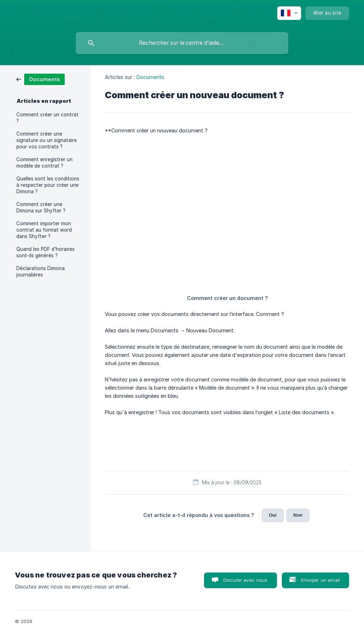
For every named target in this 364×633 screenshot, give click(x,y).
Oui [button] (273, 515)
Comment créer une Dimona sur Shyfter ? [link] (41, 207)
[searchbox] (182, 43)
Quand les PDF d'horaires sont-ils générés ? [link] (45, 252)
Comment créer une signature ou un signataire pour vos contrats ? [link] (47, 140)
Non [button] (298, 515)
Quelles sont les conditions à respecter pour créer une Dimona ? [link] (48, 185)
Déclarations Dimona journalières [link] (41, 271)
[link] (41, 79)
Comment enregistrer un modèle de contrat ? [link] (44, 163)
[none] (289, 13)
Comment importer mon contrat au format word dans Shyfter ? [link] (44, 230)
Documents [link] (151, 77)
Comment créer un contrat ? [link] (47, 118)
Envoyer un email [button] (320, 580)
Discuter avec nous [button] (245, 580)
